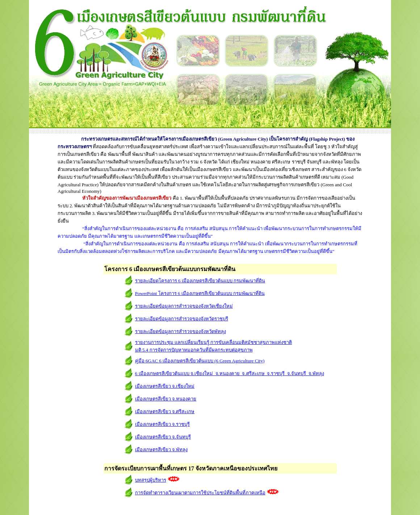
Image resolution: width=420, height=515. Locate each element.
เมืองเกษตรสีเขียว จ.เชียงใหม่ (165, 386)
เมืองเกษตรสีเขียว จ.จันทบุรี (163, 437)
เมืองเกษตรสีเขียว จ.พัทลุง (161, 450)
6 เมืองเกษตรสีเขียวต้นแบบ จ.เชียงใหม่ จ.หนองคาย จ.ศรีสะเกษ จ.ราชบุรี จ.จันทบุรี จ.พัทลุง (230, 373)
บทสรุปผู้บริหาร (151, 480)
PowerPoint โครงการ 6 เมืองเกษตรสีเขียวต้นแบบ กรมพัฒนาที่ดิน (200, 293)
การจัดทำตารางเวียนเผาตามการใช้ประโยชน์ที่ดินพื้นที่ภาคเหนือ (200, 493)
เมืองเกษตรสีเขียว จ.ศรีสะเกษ (165, 412)
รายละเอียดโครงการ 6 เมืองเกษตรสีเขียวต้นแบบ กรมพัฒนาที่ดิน (200, 281)
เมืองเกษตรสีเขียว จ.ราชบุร (163, 424)
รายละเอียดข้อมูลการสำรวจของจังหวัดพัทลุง (180, 331)
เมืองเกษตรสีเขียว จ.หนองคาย (166, 399)
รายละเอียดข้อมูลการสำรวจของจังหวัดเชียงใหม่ (184, 306)
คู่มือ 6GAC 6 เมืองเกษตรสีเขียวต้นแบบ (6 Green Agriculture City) (200, 361)
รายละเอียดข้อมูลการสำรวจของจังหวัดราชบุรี (182, 319)
